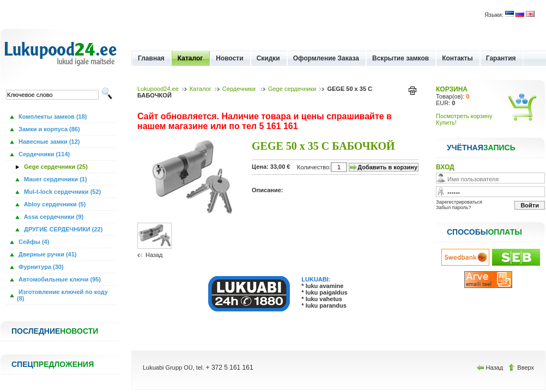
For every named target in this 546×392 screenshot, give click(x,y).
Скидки (268, 58)
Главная (151, 58)
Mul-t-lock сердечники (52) (62, 192)
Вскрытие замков (401, 58)
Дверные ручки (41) (47, 254)
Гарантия (501, 58)
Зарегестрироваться (459, 202)
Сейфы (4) (33, 242)
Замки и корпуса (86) (48, 129)
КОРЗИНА (452, 89)
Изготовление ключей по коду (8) (62, 295)
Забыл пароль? (453, 207)
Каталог (190, 58)
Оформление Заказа (326, 58)
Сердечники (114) (43, 154)
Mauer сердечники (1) (55, 179)
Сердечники (240, 89)
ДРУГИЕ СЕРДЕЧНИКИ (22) (62, 229)
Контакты (457, 58)
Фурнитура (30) (40, 267)
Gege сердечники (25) (55, 167)
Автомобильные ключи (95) (59, 279)
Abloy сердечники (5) (54, 204)
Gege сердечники (292, 89)
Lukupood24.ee (158, 89)
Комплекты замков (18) (52, 117)
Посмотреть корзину (464, 116)
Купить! (446, 122)
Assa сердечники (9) (53, 217)
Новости (229, 58)
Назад (154, 255)
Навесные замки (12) (48, 142)
